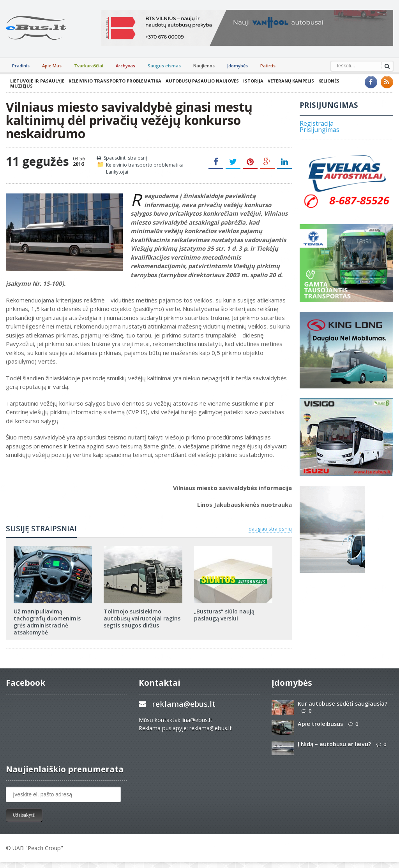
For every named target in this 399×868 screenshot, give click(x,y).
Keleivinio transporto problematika (115, 81)
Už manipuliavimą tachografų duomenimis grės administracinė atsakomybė (47, 622)
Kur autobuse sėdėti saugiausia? (343, 704)
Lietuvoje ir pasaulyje (37, 81)
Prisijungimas (320, 130)
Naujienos (204, 66)
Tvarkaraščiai (89, 66)
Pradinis (21, 66)
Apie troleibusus (320, 724)
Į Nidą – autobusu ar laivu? (334, 744)
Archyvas (125, 66)
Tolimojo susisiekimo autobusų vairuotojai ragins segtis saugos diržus (142, 618)
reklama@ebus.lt (184, 704)
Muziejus (21, 86)
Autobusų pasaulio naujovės (202, 81)
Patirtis (268, 66)
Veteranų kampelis (291, 81)
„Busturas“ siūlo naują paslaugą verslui (224, 615)
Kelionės (329, 81)
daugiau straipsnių (270, 529)
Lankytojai (117, 172)
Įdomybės (237, 66)
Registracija (317, 123)
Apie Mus (52, 66)
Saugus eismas (164, 66)
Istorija (253, 81)
